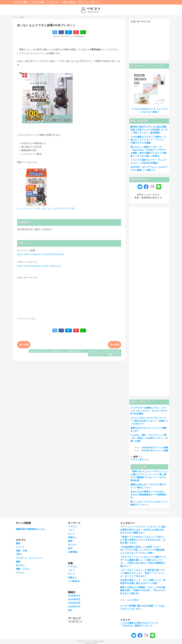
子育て (19, 554)
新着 (18, 543)
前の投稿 (115, 345)
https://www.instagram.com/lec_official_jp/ (39, 266)
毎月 (70, 548)
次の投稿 (24, 345)
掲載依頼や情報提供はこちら (31, 529)
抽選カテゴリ (114, 355)
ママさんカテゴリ (97, 355)
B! (69, 32)
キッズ (71, 534)
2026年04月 (74, 596)
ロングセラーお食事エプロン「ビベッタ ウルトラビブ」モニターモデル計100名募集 (149, 411)
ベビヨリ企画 (37, 2)
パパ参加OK (74, 581)
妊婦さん (72, 537)
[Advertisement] (69, 297)
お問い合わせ (69, 2)
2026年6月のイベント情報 (155, 448)
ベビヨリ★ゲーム (139, 460)
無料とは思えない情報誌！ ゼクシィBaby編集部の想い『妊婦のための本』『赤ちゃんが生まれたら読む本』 (143, 590)
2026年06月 (74, 603)
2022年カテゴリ (56, 351)
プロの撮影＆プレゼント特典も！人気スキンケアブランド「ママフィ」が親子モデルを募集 (149, 140)
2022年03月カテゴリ (75, 351)
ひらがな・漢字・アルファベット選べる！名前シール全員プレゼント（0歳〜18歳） (149, 438)
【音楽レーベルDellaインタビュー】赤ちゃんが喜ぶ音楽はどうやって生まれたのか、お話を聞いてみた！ (143, 540)
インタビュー (53, 2)
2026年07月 (74, 607)
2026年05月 (74, 599)
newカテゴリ (93, 351)
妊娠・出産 (22, 551)
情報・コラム (23, 569)
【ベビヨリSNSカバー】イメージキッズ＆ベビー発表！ (149, 111)
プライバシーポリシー (89, 2)
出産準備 (72, 552)
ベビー (71, 530)
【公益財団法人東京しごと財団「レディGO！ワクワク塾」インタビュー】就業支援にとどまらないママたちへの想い (142, 550)
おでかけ (20, 565)
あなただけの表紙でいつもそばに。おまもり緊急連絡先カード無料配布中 (149, 495)
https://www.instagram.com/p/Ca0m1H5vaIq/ (40, 254)
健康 (18, 562)
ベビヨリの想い (21, 2)
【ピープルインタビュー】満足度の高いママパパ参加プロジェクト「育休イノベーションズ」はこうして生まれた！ (143, 573)
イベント (20, 547)
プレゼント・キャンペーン (29, 558)
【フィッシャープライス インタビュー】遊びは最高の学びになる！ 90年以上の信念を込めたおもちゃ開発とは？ (143, 530)
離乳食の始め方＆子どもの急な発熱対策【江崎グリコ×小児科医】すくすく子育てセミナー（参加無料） (149, 130)
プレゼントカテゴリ (111, 351)
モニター (72, 545)
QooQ (95, 643)
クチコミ (20, 573)
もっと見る (133, 600)
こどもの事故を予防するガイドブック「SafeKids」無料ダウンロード (139, 624)
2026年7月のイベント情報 (155, 451)
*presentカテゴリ (38, 351)
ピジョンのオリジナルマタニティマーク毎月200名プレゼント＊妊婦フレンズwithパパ (149, 421)
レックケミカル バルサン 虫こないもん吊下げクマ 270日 (46, 209)
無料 (70, 541)
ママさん (72, 526)
